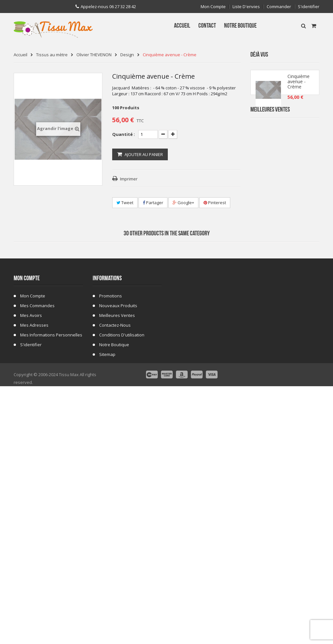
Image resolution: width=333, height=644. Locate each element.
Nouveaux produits (118, 549)
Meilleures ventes (117, 559)
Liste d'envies (246, 7)
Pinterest (215, 203)
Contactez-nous (115, 568)
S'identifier (309, 7)
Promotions (111, 539)
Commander (279, 7)
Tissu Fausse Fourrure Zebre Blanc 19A (300, 199)
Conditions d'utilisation (122, 578)
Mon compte (213, 7)
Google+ (183, 203)
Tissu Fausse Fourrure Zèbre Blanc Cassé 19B (300, 238)
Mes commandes (37, 549)
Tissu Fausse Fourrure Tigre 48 (299, 316)
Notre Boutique (114, 588)
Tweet (125, 203)
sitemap (107, 598)
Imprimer (129, 179)
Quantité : (124, 134)
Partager (153, 203)
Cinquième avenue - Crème (299, 85)
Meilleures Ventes (270, 129)
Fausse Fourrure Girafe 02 (300, 394)
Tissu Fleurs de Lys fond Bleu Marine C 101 (299, 277)
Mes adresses (34, 568)
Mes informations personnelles (51, 578)
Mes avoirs (31, 559)
